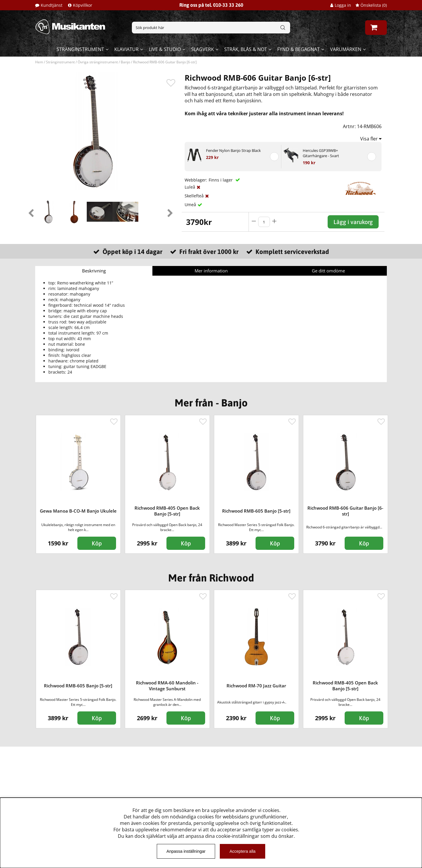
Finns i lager (221, 180)
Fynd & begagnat (298, 49)
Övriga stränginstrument (98, 62)
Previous (31, 212)
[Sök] (211, 28)
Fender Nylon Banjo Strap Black (233, 150)
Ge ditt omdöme (328, 271)
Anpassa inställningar (186, 851)
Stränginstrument (80, 49)
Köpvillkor (83, 5)
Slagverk (203, 49)
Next (170, 212)
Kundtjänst (52, 5)
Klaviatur (126, 49)
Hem (39, 62)
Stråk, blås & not (246, 49)
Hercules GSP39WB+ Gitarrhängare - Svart (321, 153)
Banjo (125, 62)
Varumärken (346, 49)
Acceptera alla (243, 851)
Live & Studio (165, 49)
